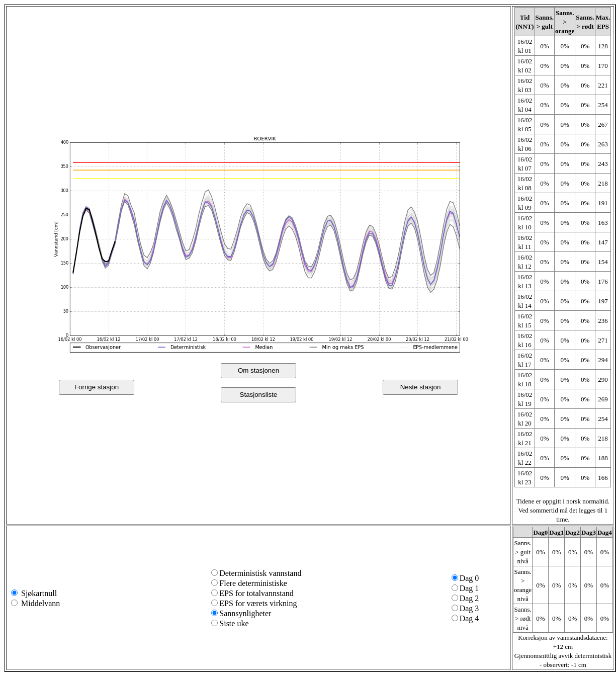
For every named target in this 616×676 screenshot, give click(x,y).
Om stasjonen (258, 370)
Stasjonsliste (259, 395)
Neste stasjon (421, 387)
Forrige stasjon (97, 387)
